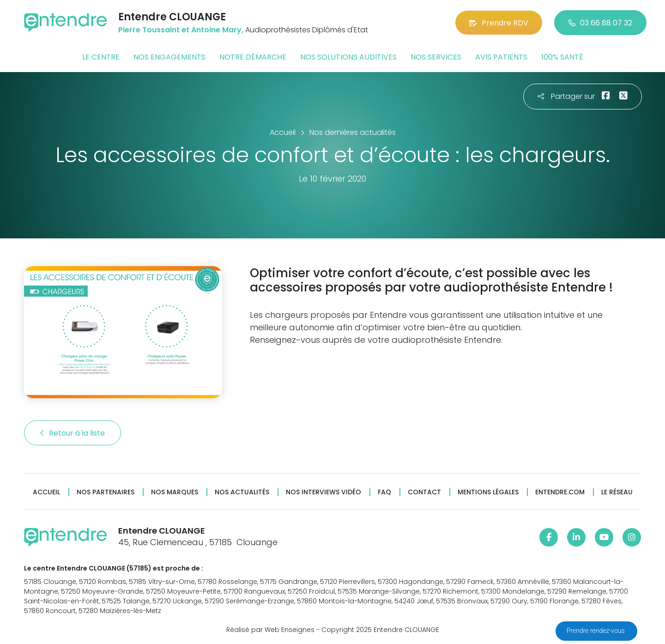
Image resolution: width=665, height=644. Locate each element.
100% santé (562, 57)
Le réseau (617, 492)
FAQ (384, 492)
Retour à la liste (73, 433)
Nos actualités (242, 492)
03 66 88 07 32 (600, 23)
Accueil (46, 492)
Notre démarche (253, 57)
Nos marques (175, 492)
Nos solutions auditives (348, 57)
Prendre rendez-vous (596, 631)
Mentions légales (488, 492)
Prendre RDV (499, 23)
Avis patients (501, 57)
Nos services (436, 57)
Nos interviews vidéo (323, 492)
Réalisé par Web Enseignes (270, 630)
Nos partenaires (106, 492)
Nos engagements (169, 57)
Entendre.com (560, 492)
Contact (424, 492)
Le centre (101, 57)
